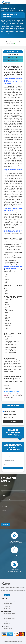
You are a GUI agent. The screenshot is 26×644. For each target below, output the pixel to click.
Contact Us (8, 609)
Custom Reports (9, 616)
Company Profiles (10, 621)
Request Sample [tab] (13, 61)
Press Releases (9, 629)
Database (8, 624)
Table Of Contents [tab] (13, 55)
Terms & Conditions (10, 601)
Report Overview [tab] (13, 52)
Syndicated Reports (10, 614)
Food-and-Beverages (11, 10)
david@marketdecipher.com (12, 391)
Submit (6, 524)
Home (3, 10)
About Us (8, 606)
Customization (13, 58)
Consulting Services (10, 619)
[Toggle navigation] (23, 2)
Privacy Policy (9, 604)
